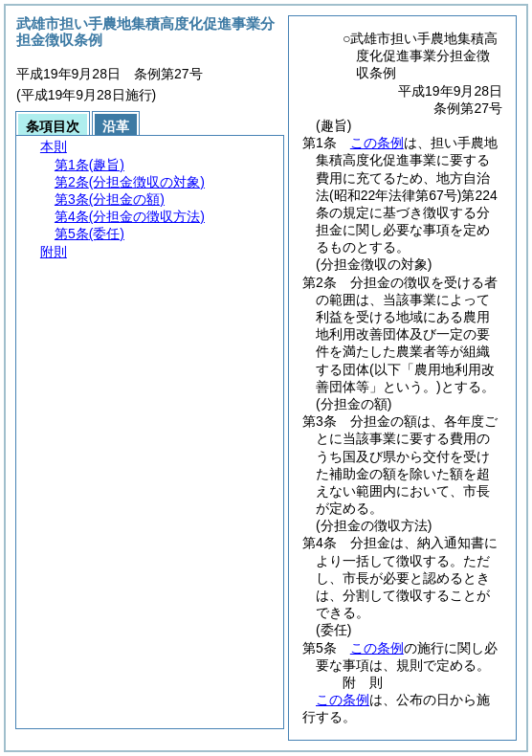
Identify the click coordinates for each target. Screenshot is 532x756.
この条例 (377, 143)
